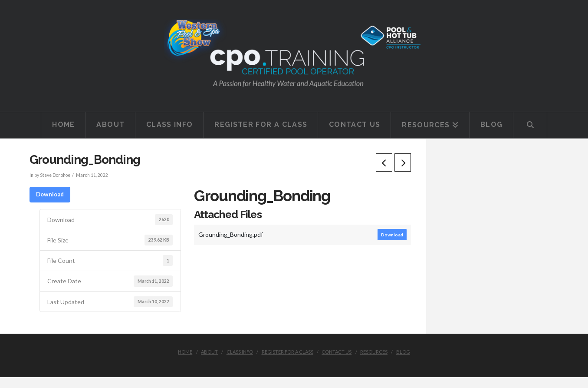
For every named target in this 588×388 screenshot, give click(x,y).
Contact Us (337, 352)
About (209, 352)
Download (50, 194)
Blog (403, 352)
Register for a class (287, 352)
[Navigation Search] (530, 125)
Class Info (240, 352)
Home (185, 352)
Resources (374, 352)
